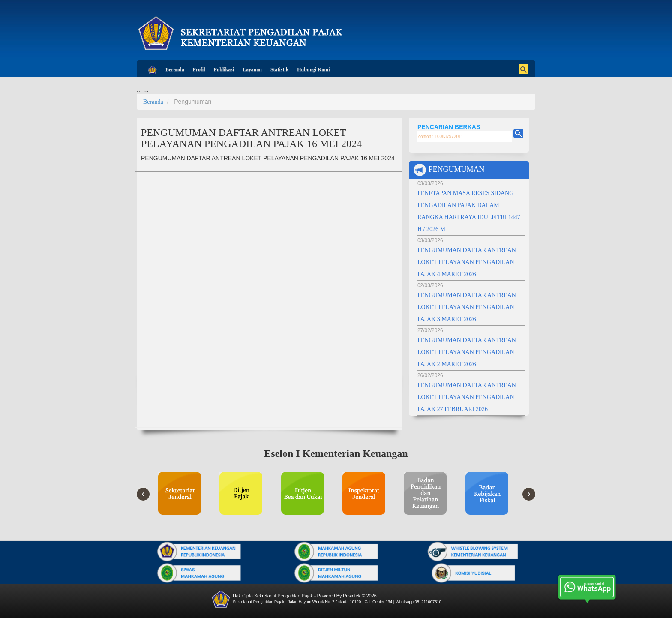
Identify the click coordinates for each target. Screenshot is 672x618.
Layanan (252, 69)
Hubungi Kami (313, 69)
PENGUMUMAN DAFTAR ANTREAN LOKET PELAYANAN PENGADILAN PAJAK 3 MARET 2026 (467, 307)
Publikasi (224, 69)
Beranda (175, 69)
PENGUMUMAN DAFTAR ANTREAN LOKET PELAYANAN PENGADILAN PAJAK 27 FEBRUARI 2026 (467, 397)
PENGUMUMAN (449, 170)
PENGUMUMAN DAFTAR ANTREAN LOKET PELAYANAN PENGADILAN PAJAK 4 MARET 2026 (467, 262)
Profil (199, 69)
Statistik (279, 69)
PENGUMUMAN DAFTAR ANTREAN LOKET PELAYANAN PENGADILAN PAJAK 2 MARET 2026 (467, 352)
